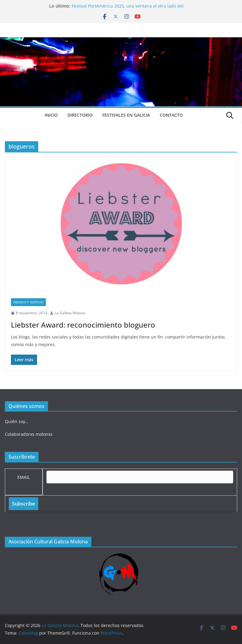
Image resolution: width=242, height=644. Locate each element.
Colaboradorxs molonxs (29, 434)
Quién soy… (17, 421)
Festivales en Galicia (126, 115)
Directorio (80, 115)
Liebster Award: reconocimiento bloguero (83, 325)
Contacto (171, 115)
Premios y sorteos (28, 302)
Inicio (51, 115)
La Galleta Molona (70, 313)
